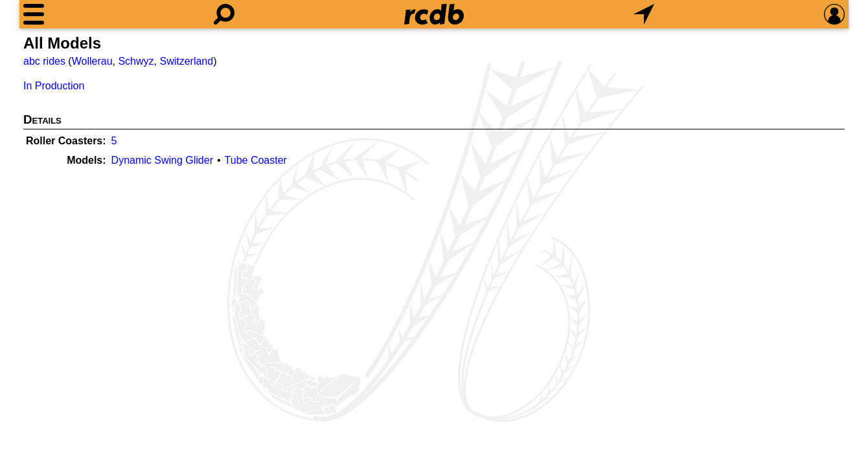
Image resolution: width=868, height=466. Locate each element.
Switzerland (186, 61)
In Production (54, 86)
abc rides (44, 61)
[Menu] (34, 14)
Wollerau (92, 61)
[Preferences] (834, 14)
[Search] (224, 14)
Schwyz (136, 61)
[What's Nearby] (644, 14)
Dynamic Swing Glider (162, 160)
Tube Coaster (256, 160)
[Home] (434, 14)
